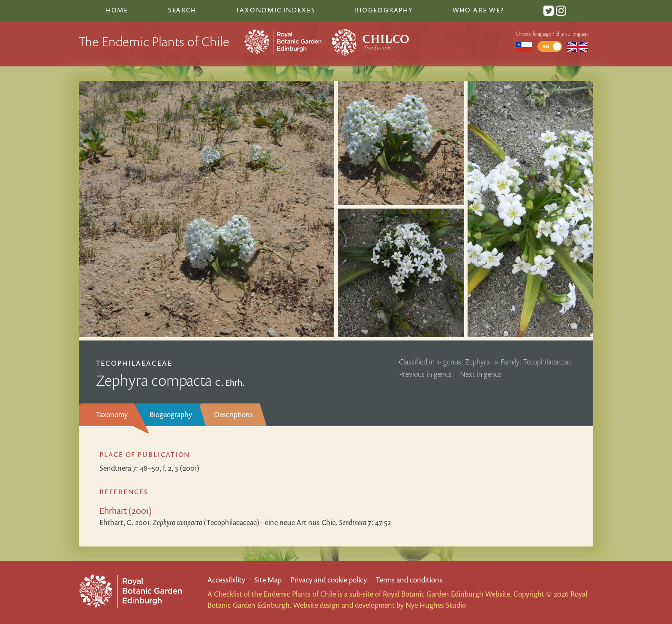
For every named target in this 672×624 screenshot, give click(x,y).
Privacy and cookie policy (329, 580)
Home (117, 10)
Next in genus (481, 374)
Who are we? (478, 10)
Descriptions (233, 414)
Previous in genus (425, 374)
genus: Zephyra (467, 362)
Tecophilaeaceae (134, 363)
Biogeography (171, 414)
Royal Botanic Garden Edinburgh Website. (447, 594)
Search (182, 10)
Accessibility (226, 580)
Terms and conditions (409, 580)
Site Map (268, 580)
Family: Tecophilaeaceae (536, 362)
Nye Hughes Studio (436, 605)
